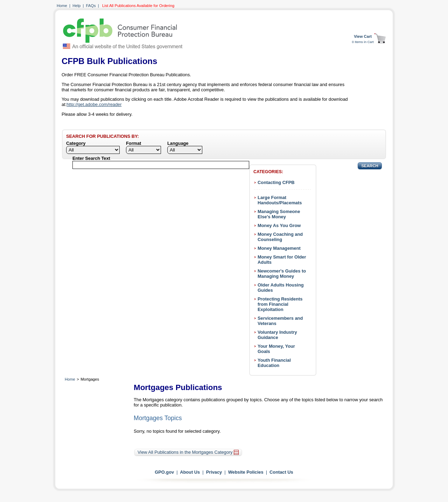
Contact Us (281, 472)
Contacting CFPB (276, 182)
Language (178, 143)
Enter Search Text (91, 158)
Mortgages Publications (178, 387)
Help (76, 6)
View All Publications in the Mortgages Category (188, 452)
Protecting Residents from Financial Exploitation (280, 304)
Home (62, 6)
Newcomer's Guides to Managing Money (282, 274)
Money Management (279, 248)
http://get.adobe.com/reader (94, 104)
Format (134, 143)
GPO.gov (164, 472)
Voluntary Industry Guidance (277, 335)
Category (76, 143)
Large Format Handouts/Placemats (280, 200)
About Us (190, 472)
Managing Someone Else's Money (279, 214)
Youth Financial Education (274, 363)
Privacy (214, 472)
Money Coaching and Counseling (280, 237)
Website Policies (246, 472)
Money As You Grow (279, 225)
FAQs (91, 6)
